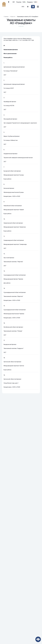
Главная (6, 17)
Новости (13, 17)
